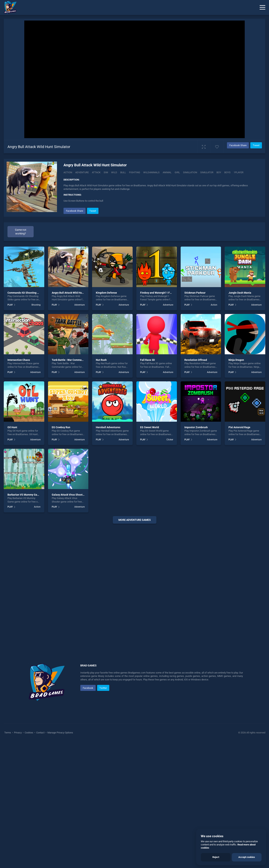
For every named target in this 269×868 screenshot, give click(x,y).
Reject (216, 857)
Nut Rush (101, 360)
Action (68, 172)
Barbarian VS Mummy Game (24, 495)
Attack (96, 172)
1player (239, 172)
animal (167, 172)
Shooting (36, 305)
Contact (40, 733)
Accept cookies (247, 857)
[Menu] (262, 7)
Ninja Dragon (236, 360)
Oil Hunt (12, 427)
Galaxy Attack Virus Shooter (68, 495)
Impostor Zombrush (196, 427)
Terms (8, 733)
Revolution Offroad (196, 360)
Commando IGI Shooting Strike (26, 293)
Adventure (82, 172)
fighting (135, 172)
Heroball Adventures (108, 427)
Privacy (18, 733)
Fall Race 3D (147, 360)
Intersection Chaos (19, 360)
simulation (190, 172)
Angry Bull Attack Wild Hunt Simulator (74, 293)
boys (227, 172)
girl (177, 172)
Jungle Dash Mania (240, 293)
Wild (114, 172)
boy (219, 172)
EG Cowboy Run (61, 427)
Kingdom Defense (106, 293)
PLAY (10, 305)
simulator (207, 172)
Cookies (29, 733)
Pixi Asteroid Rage (239, 427)
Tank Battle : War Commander (69, 360)
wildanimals (151, 172)
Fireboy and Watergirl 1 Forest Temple (163, 293)
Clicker (170, 440)
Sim (106, 172)
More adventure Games (135, 520)
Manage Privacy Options (60, 733)
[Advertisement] (134, 583)
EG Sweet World (150, 427)
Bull (123, 172)
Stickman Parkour (195, 293)
